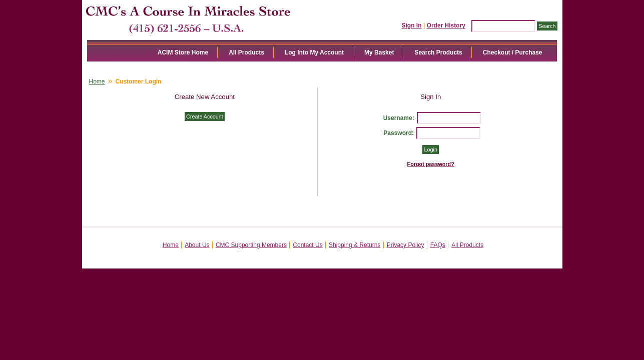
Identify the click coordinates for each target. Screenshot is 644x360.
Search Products (438, 52)
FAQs (438, 245)
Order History (446, 25)
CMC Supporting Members (251, 245)
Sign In (412, 25)
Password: (399, 133)
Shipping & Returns (355, 245)
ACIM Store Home (183, 52)
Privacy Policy (406, 245)
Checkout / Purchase (513, 52)
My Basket (379, 52)
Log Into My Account (314, 52)
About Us (197, 245)
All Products (246, 52)
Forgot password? (431, 164)
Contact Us (307, 245)
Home (97, 81)
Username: (399, 118)
